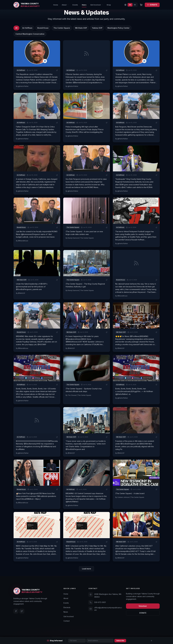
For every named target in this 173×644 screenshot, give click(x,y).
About (65, 5)
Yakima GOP (97, 28)
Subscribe (120, 641)
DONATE (152, 5)
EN (130, 5)
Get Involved (97, 5)
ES (135, 5)
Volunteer (143, 606)
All (16, 28)
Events (75, 5)
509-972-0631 (100, 602)
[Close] (151, 641)
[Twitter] (22, 611)
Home (56, 5)
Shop (109, 5)
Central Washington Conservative (30, 34)
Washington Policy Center (118, 28)
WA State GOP (81, 28)
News (84, 6)
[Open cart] (141, 5)
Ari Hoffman (27, 28)
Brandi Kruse (43, 28)
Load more (86, 569)
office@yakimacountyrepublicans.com (108, 609)
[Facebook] (16, 611)
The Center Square (62, 28)
